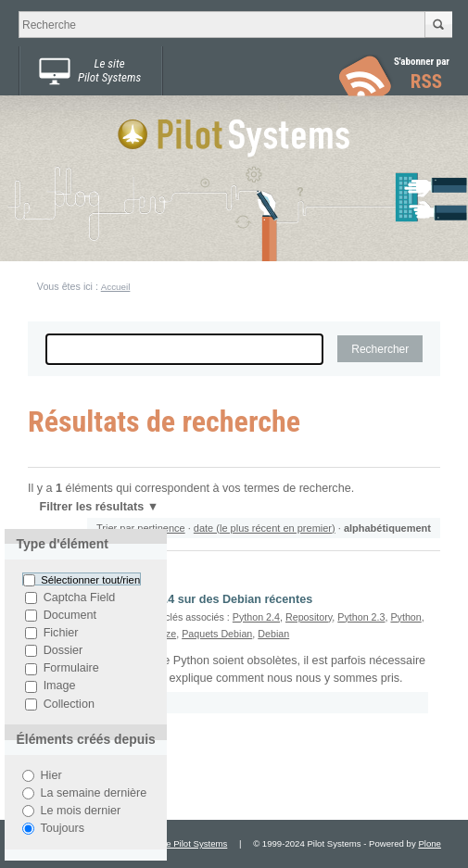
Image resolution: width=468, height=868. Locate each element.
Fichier (61, 633)
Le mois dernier (80, 811)
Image (60, 686)
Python (405, 617)
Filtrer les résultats (91, 507)
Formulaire (71, 669)
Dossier (63, 650)
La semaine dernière (93, 793)
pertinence (161, 528)
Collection (69, 704)
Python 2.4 (256, 617)
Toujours (62, 828)
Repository (309, 617)
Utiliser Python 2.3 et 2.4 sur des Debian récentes (177, 599)
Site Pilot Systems (191, 843)
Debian (273, 634)
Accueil (116, 287)
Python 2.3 (361, 617)
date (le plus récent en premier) (265, 528)
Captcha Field (80, 598)
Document (70, 615)
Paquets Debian (217, 634)
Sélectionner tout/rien (90, 580)
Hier (51, 775)
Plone (430, 843)
